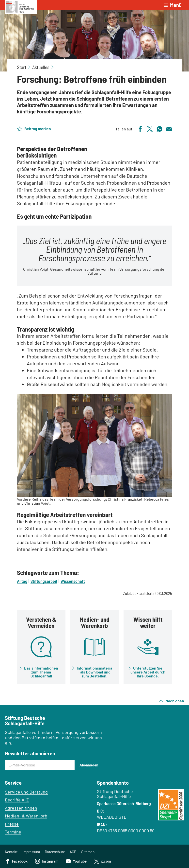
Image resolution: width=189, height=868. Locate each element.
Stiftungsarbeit (44, 581)
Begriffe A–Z (17, 800)
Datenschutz (55, 852)
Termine (13, 832)
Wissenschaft (73, 581)
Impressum (31, 852)
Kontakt (11, 852)
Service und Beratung (26, 792)
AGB (73, 852)
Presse (12, 824)
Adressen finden (21, 808)
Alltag (22, 581)
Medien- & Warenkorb (26, 816)
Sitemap (88, 852)
